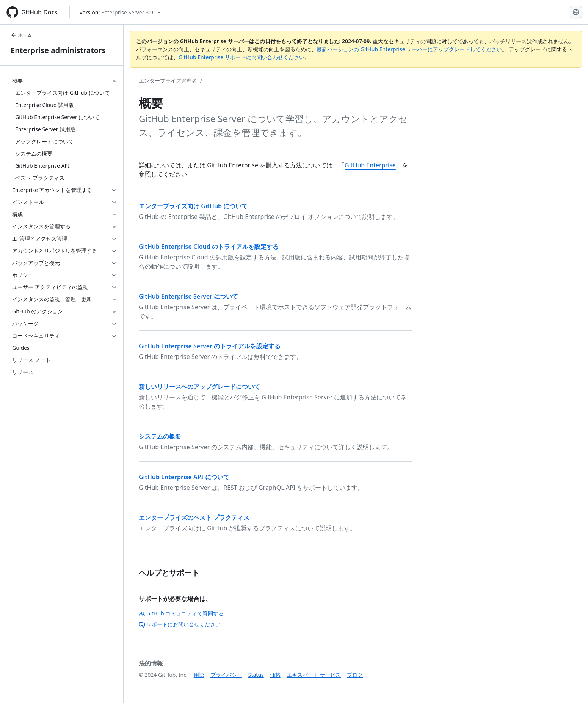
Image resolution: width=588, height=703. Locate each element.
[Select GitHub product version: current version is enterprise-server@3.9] (120, 12)
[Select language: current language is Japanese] (576, 12)
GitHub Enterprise (370, 165)
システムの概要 (160, 436)
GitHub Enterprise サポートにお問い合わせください (241, 57)
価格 (275, 675)
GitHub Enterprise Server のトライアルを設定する (210, 346)
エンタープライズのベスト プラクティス (194, 517)
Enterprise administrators (58, 50)
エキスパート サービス (314, 675)
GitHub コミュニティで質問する (181, 613)
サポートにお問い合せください (180, 624)
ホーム (21, 35)
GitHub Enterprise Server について (188, 296)
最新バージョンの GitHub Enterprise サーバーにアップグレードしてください (409, 49)
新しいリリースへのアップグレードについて (199, 387)
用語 (199, 675)
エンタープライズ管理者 (168, 81)
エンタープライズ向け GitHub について (193, 206)
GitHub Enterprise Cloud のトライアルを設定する (209, 247)
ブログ (355, 675)
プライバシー (226, 675)
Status (256, 675)
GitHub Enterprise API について (184, 477)
